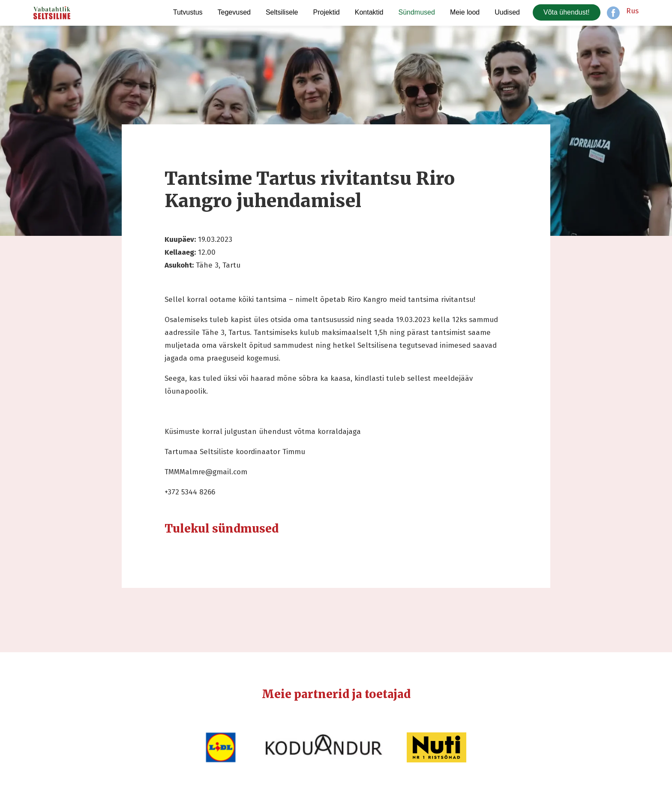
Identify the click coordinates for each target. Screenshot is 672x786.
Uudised (507, 12)
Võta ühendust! (567, 12)
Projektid (327, 12)
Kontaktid (369, 12)
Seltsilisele (282, 12)
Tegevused (234, 12)
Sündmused (416, 12)
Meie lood (465, 12)
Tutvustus (188, 12)
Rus (632, 11)
